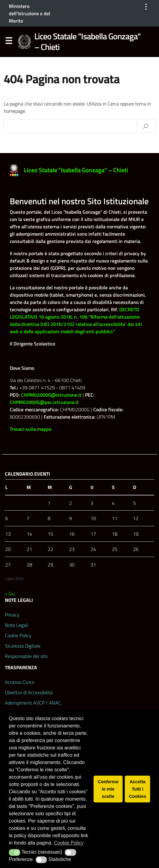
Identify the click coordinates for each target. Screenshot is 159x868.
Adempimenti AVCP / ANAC (33, 703)
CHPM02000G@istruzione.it (51, 395)
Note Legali (17, 625)
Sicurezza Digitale (23, 646)
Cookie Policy (18, 635)
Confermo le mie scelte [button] (108, 789)
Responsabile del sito (26, 656)
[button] (15, 852)
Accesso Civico (20, 682)
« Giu (10, 594)
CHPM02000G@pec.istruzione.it (44, 402)
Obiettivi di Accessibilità (29, 692)
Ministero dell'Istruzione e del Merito (30, 13)
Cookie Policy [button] (69, 843)
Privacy (12, 615)
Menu (9, 42)
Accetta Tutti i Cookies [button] (138, 789)
